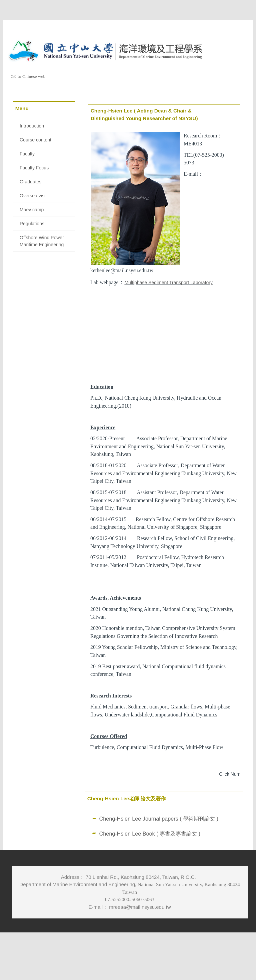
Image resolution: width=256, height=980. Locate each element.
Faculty (27, 154)
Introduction (32, 126)
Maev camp (32, 210)
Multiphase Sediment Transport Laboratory (168, 283)
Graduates (30, 182)
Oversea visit (33, 196)
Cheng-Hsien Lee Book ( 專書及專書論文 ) (150, 852)
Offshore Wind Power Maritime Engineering (42, 241)
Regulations (32, 224)
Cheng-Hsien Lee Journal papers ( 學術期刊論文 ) (159, 837)
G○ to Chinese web (28, 76)
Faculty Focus (34, 168)
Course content (35, 140)
